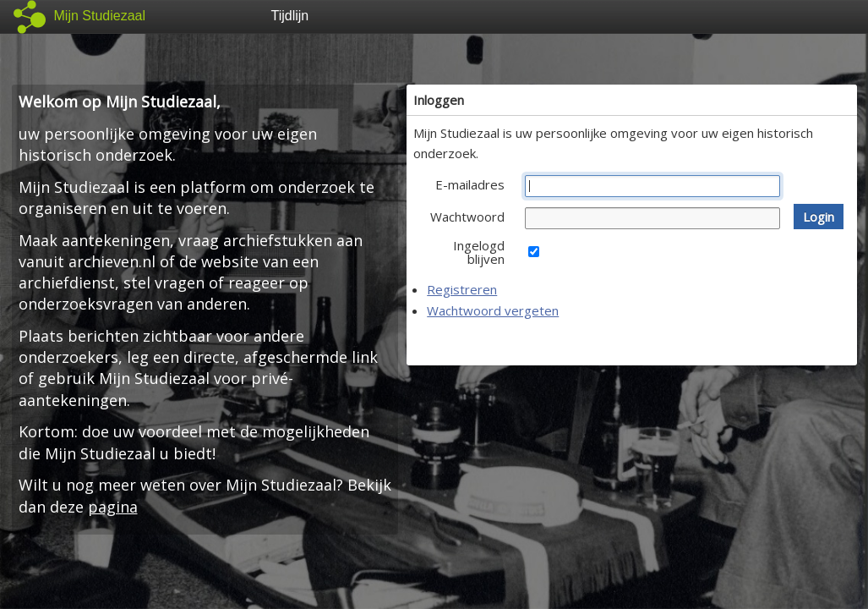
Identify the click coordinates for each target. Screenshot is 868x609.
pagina (113, 507)
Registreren (462, 289)
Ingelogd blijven (479, 252)
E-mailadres (470, 184)
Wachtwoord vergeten (493, 310)
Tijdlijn (290, 16)
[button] (819, 217)
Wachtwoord (467, 217)
